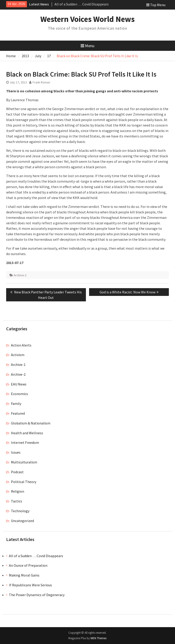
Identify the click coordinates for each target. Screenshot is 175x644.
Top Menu (156, 5)
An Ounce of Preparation (28, 565)
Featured (18, 413)
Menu (87, 46)
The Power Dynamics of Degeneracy (37, 595)
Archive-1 (18, 365)
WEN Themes (98, 638)
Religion (18, 491)
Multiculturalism (24, 462)
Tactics (17, 501)
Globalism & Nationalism (31, 423)
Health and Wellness (27, 433)
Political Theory (24, 482)
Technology (20, 511)
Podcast (17, 472)
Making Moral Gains (24, 575)
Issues (16, 452)
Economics (19, 394)
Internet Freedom (25, 442)
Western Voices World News (87, 19)
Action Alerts (21, 345)
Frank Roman (41, 82)
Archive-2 (20, 275)
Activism (18, 355)
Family (16, 403)
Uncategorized (22, 521)
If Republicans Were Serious (30, 585)
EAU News (19, 384)
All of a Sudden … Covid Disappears (82, 4)
